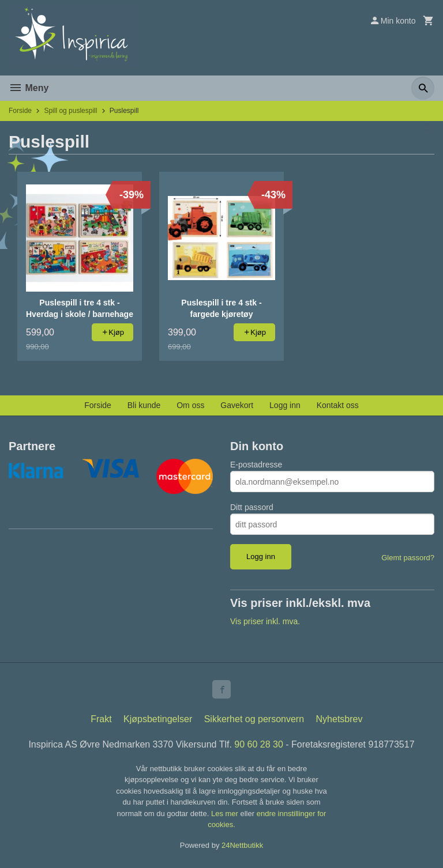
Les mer (226, 814)
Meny (29, 88)
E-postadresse (256, 465)
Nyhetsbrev (339, 719)
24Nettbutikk (242, 845)
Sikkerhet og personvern (254, 719)
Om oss (190, 405)
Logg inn (285, 405)
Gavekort (237, 405)
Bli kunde (144, 405)
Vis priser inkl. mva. (265, 621)
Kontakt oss (338, 405)
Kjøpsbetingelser (158, 719)
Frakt (101, 719)
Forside (20, 111)
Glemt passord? (408, 558)
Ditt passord (252, 507)
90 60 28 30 (259, 744)
